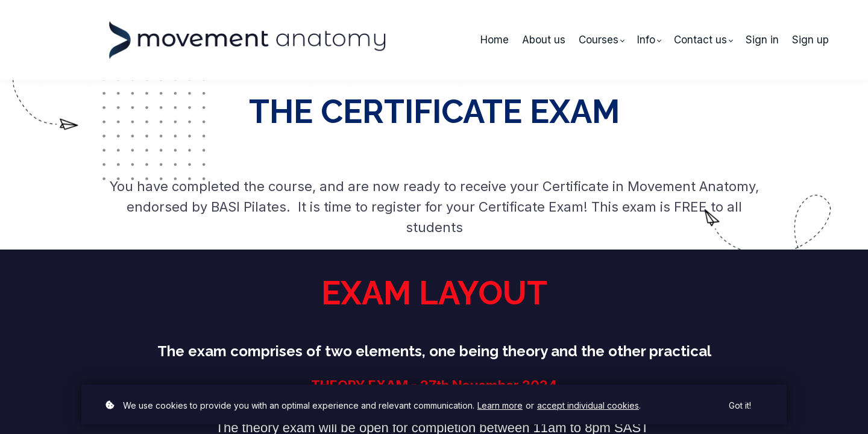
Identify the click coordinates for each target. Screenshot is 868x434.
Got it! (740, 405)
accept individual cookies (588, 405)
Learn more (500, 405)
